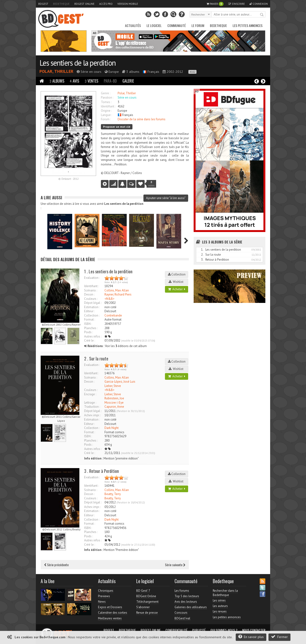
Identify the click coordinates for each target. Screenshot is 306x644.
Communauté (177, 25)
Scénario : (91, 290)
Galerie (128, 81)
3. (202, 260)
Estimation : (92, 307)
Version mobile (128, 4)
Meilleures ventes (110, 618)
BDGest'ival (182, 618)
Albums (57, 81)
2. (202, 255)
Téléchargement (147, 602)
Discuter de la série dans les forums (142, 119)
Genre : (106, 93)
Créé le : (90, 340)
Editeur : (89, 311)
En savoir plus (251, 637)
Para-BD (110, 81)
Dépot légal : (93, 303)
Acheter (177, 289)
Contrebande (113, 315)
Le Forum (198, 25)
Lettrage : (90, 403)
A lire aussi (51, 198)
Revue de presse (147, 613)
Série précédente (56, 565)
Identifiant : (108, 106)
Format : (90, 319)
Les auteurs (220, 606)
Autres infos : (93, 336)
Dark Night (112, 428)
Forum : (106, 119)
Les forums (182, 591)
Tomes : (106, 102)
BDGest (43, 4)
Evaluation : (92, 278)
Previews (104, 596)
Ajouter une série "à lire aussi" (166, 198)
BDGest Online (84, 4)
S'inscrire (237, 4)
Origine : (106, 111)
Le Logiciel (154, 25)
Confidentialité (176, 630)
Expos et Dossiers (110, 607)
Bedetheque (61, 4)
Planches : (91, 328)
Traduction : (92, 407)
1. (202, 250)
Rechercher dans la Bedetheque (225, 593)
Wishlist (177, 282)
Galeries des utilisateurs (191, 607)
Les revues (220, 611)
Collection (177, 274)
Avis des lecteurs (186, 602)
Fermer (279, 637)
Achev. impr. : (92, 415)
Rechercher (262, 15)
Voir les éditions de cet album (115, 346)
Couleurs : (91, 299)
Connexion (259, 4)
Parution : (107, 98)
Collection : (92, 315)
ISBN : (88, 324)
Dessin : (89, 294)
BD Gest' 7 (143, 591)
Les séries (219, 600)
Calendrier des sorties (113, 613)
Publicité (199, 630)
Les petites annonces (248, 25)
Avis (74, 81)
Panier (215, 4)
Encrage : (90, 394)
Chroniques (106, 591)
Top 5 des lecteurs (187, 596)
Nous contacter (254, 630)
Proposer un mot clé (117, 127)
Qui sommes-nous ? (224, 630)
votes (151, 184)
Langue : (106, 115)
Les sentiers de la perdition (77, 63)
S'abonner (143, 607)
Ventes (91, 81)
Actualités (133, 25)
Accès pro (106, 4)
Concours (181, 613)
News (102, 602)
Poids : (88, 332)
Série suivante (175, 565)
